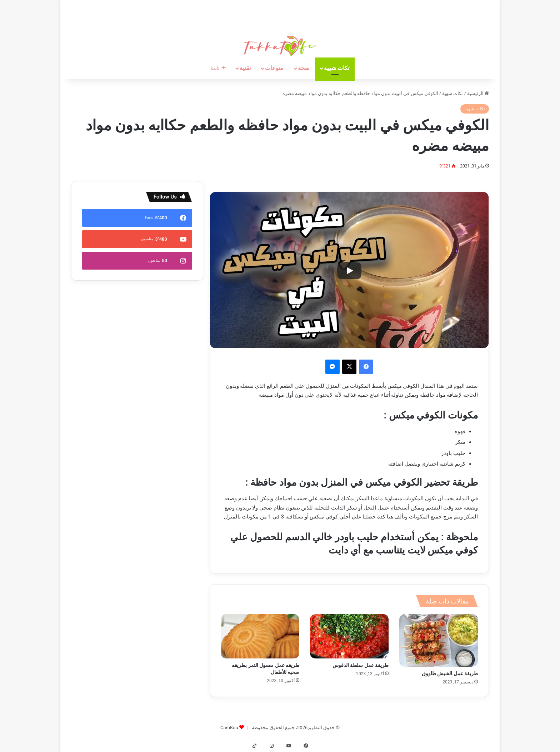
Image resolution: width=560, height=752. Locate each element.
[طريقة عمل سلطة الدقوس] (349, 636)
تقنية (245, 68)
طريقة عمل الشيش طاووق (450, 673)
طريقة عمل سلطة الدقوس (361, 665)
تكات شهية (337, 68)
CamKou (229, 728)
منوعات (274, 68)
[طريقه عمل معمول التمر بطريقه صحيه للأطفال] (260, 636)
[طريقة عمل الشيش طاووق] (439, 640)
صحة (304, 68)
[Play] (349, 271)
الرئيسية (478, 93)
